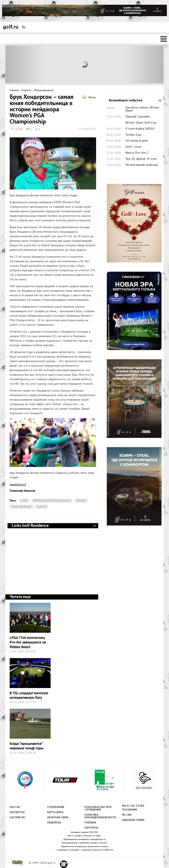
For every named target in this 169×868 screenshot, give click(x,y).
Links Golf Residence (95, 526)
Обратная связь (58, 818)
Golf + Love (133, 147)
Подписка (54, 823)
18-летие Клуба (137, 141)
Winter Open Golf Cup (141, 123)
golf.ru (17, 863)
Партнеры (91, 828)
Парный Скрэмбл (138, 117)
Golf (11, 27)
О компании (56, 807)
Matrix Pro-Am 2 (137, 153)
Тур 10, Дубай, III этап (141, 159)
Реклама (90, 823)
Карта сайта (55, 812)
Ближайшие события (158, 101)
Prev (25, 64)
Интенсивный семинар (142, 165)
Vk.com (127, 815)
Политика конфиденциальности (98, 816)
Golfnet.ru (17, 812)
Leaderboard (18, 485)
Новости (26, 91)
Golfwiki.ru (18, 818)
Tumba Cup (133, 135)
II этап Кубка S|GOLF (140, 129)
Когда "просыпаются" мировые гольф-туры (27, 746)
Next (144, 64)
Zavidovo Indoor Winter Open (142, 109)
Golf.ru (15, 807)
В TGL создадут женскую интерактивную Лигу (29, 696)
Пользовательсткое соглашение (98, 809)
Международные (44, 91)
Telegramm (130, 810)
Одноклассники (133, 820)
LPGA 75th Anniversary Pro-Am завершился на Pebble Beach (28, 643)
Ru (24, 27)
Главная (14, 91)
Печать (92, 98)
